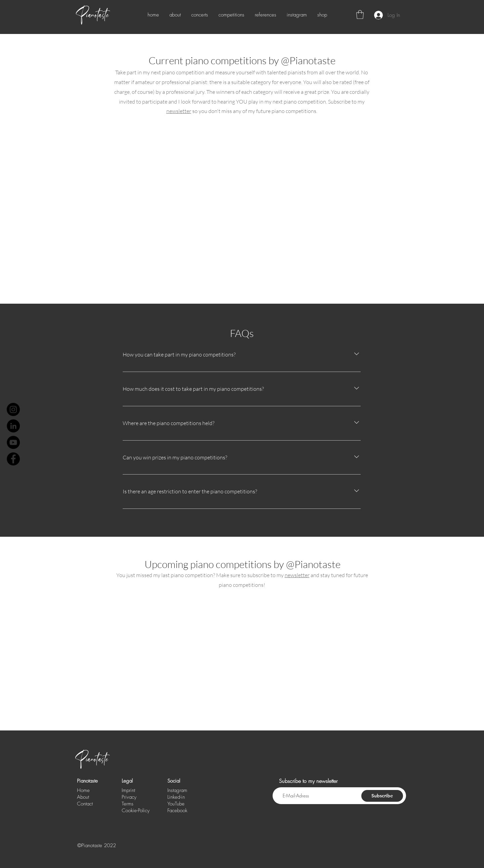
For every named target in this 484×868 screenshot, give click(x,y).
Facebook (177, 810)
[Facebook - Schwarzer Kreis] (13, 459)
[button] (360, 14)
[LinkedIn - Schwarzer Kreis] (13, 426)
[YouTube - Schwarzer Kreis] (13, 442)
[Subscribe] (382, 796)
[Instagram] (13, 409)
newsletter (179, 111)
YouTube (176, 804)
